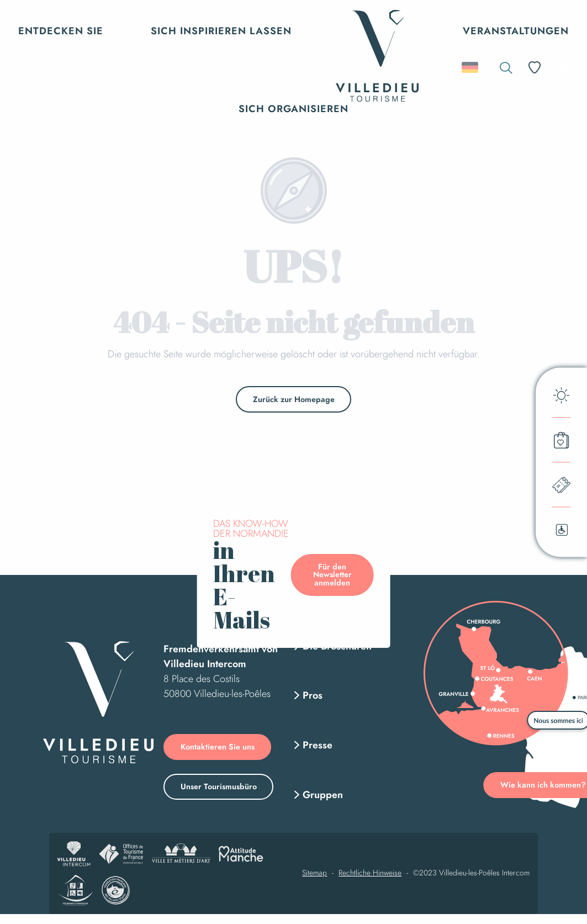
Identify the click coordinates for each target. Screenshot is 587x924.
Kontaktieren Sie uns (218, 747)
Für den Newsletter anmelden (332, 575)
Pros (313, 695)
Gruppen (323, 795)
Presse (318, 745)
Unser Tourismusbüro (219, 786)
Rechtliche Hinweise (370, 873)
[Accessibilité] (563, 67)
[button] (506, 68)
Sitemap (314, 873)
